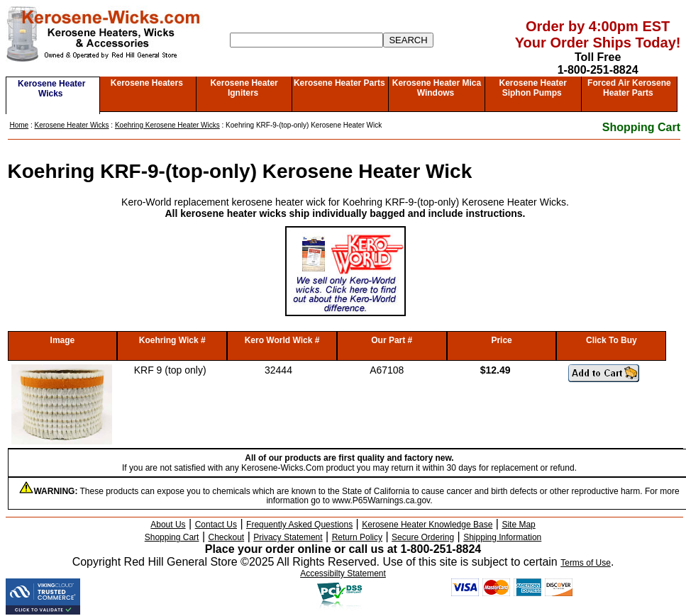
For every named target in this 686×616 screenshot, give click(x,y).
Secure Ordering (423, 537)
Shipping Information (502, 537)
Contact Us (216, 525)
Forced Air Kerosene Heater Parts (629, 88)
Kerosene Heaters (147, 83)
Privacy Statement (288, 537)
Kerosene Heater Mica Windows (437, 88)
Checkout (227, 537)
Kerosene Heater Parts (339, 83)
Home (20, 125)
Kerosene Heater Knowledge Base (427, 525)
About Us (168, 525)
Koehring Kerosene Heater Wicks (167, 125)
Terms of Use (586, 563)
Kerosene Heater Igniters (244, 88)
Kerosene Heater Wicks (51, 89)
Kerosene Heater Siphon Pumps (532, 88)
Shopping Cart (641, 127)
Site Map (518, 525)
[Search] (306, 40)
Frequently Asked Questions (299, 525)
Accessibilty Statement (343, 573)
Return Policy (357, 537)
